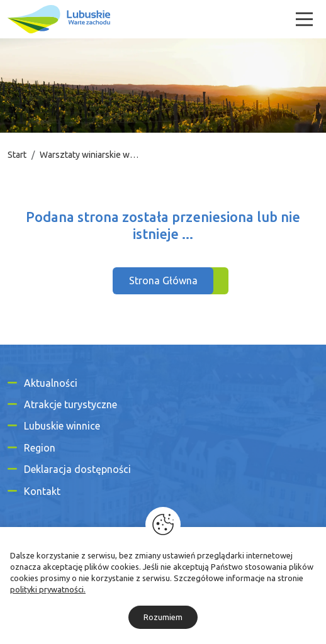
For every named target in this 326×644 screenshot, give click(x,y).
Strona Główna (163, 280)
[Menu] (304, 19)
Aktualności (51, 383)
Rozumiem (163, 617)
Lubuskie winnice (62, 426)
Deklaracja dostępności (77, 469)
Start (17, 155)
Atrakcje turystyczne (70, 404)
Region (40, 448)
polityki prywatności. (48, 589)
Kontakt (42, 491)
